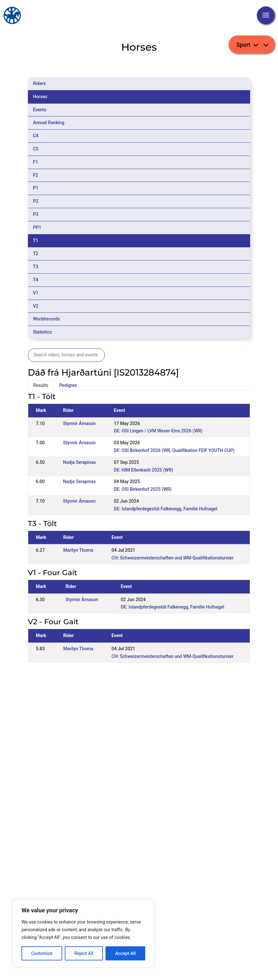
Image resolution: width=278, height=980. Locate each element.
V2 (36, 306)
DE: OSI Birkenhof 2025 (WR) (143, 489)
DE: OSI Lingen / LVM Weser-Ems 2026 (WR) (158, 431)
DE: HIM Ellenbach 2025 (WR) (143, 470)
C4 (36, 136)
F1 (36, 162)
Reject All (84, 953)
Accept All (125, 953)
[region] (83, 933)
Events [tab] (40, 110)
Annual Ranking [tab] (49, 123)
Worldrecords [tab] (46, 319)
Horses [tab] (40, 97)
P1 (36, 188)
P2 (36, 201)
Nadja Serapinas (80, 462)
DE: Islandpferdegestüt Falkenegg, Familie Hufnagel (166, 509)
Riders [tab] (39, 83)
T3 (36, 267)
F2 (36, 175)
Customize (42, 953)
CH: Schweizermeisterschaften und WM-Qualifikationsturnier (173, 558)
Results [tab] (41, 385)
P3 (36, 214)
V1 (36, 293)
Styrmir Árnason (80, 423)
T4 (36, 280)
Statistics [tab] (42, 332)
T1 (36, 241)
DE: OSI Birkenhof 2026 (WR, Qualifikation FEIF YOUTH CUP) (174, 450)
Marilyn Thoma (78, 550)
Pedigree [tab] (68, 385)
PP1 (37, 227)
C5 (36, 149)
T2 (36, 253)
